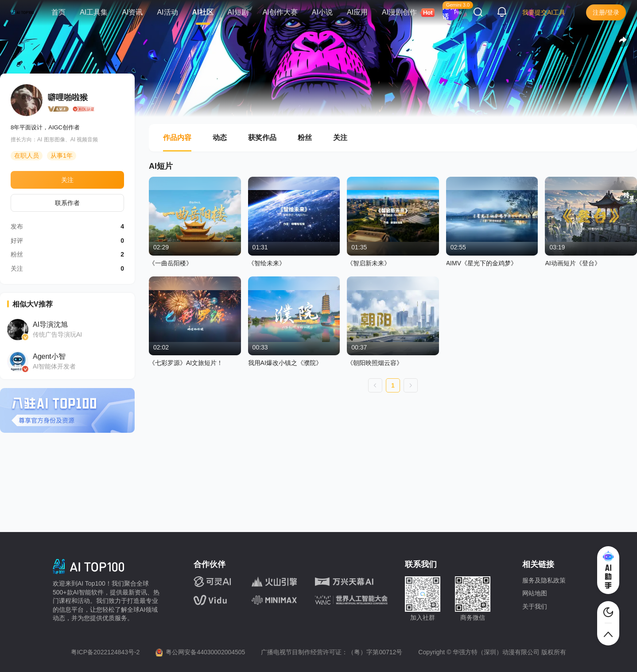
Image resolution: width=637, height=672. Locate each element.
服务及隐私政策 (544, 580)
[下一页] (411, 385)
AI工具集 (94, 12)
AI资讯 (132, 12)
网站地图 (535, 593)
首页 (58, 12)
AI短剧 (238, 12)
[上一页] (375, 385)
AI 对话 (450, 12)
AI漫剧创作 (403, 13)
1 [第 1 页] (393, 385)
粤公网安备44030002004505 (205, 652)
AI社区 (203, 12)
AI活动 (167, 12)
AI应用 (357, 12)
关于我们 (535, 606)
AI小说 (322, 12)
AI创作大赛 (280, 12)
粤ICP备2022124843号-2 (105, 652)
